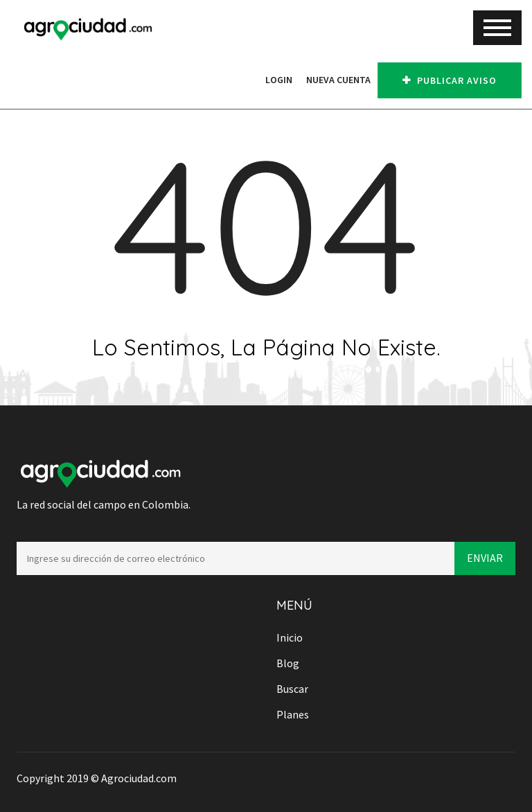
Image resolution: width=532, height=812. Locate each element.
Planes (293, 714)
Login (279, 80)
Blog (288, 663)
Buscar (292, 689)
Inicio (290, 637)
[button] (251, 80)
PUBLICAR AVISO (450, 80)
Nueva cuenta (338, 80)
